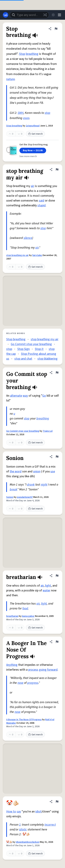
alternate (16, 396)
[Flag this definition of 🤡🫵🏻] (57, 802)
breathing (32, 54)
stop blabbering (47, 359)
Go (44, 396)
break (14, 489)
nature (10, 79)
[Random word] (45, 15)
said (42, 201)
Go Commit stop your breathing (31, 344)
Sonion (10, 497)
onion (37, 471)
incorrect (50, 825)
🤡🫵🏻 (9, 842)
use (53, 471)
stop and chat (23, 359)
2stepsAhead (33, 126)
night (44, 485)
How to (11, 812)
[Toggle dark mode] (53, 15)
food (25, 608)
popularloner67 (25, 497)
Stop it (39, 349)
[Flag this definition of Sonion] (57, 457)
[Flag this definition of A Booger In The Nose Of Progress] (57, 642)
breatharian (12, 616)
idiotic (23, 830)
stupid (42, 205)
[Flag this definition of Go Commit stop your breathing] (57, 373)
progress (33, 683)
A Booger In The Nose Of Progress (24, 720)
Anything (12, 665)
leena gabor (28, 616)
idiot (38, 812)
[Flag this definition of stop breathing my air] (57, 170)
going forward (48, 670)
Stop (22, 54)
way (25, 396)
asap (26, 118)
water (46, 590)
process (33, 670)
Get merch (35, 134)
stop (47, 113)
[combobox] (29, 15)
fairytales (37, 255)
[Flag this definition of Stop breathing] (56, 29)
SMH (21, 113)
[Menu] (59, 15)
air (32, 186)
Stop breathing (14, 126)
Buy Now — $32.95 (33, 150)
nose (20, 683)
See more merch (28, 156)
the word (16, 471)
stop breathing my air (17, 255)
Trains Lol (48, 431)
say (19, 812)
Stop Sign (23, 349)
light (48, 586)
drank (31, 485)
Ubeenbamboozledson (28, 842)
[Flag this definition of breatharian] (57, 576)
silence (28, 238)
